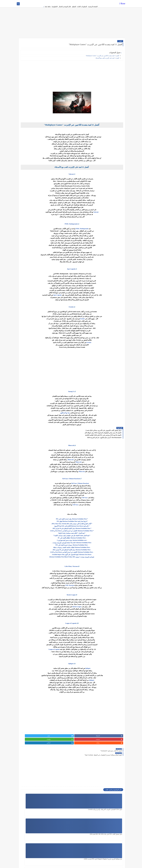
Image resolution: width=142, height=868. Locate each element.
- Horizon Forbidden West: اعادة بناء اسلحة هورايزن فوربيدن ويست (88, 539)
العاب (120, 37)
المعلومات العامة (82, 7)
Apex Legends (87, 265)
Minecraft (87, 442)
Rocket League (87, 591)
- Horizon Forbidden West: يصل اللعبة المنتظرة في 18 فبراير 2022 (88, 546)
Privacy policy (95, 2)
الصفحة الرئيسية (93, 7)
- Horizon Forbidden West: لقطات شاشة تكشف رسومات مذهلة (88, 544)
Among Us (87, 388)
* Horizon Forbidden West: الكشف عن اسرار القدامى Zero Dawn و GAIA (88, 527)
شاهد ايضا (48, 7)
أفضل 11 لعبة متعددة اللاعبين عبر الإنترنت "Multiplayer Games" (102, 52)
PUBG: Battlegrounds (87, 220)
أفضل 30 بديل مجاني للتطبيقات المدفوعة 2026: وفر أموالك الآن (103, 429)
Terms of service (86, 2)
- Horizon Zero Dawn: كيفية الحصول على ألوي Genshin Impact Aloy (88, 551)
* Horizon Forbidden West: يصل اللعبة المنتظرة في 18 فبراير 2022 (88, 525)
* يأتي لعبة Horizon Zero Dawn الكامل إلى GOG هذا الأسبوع (87, 522)
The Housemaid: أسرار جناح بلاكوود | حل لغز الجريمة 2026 (104, 434)
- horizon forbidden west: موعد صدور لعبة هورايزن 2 (87, 536)
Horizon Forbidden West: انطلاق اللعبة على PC (87, 534)
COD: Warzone (85, 582)
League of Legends (86, 619)
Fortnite (87, 303)
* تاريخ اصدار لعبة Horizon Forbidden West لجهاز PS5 (88, 517)
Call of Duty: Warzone (87, 563)
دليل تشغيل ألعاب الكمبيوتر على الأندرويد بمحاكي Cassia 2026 (103, 427)
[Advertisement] (71, 19)
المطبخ (74, 7)
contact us (73, 2)
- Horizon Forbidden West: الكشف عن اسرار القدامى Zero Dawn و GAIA (88, 548)
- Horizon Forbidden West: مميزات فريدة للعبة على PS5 (88, 541)
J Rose (122, 4)
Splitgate (86, 660)
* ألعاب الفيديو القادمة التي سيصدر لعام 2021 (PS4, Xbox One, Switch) (87, 520)
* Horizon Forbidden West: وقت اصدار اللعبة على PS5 (88, 515)
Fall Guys (100, 494)
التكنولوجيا (55, 7)
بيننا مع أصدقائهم (81, 409)
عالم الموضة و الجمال (65, 7)
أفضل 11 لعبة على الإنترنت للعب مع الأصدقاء (107, 54)
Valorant (87, 170)
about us (79, 2)
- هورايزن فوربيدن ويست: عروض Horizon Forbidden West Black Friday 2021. (88, 553)
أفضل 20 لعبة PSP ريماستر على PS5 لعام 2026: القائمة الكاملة (103, 431)
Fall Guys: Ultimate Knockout (87, 475)
